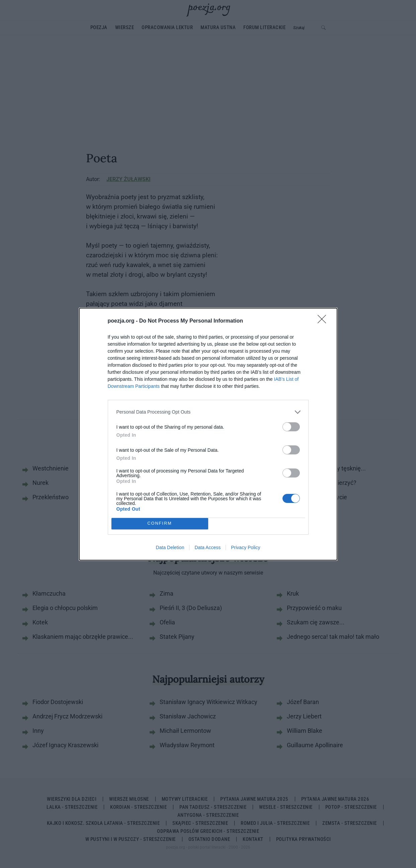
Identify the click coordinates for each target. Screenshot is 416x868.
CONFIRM (160, 523)
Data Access (207, 547)
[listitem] (208, 412)
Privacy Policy (245, 547)
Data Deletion (170, 547)
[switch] (291, 427)
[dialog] (208, 434)
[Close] (324, 321)
